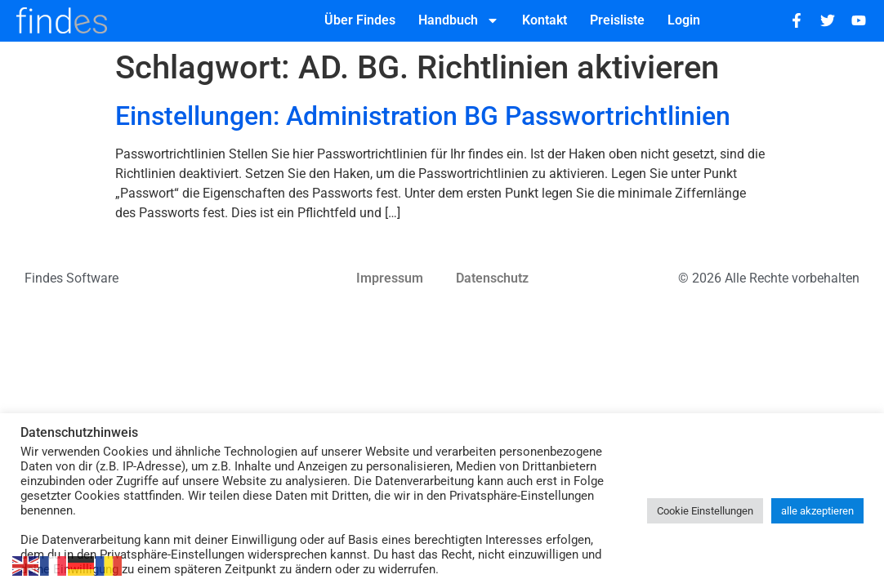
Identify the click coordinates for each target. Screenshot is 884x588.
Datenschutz (492, 278)
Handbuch (459, 20)
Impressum (390, 278)
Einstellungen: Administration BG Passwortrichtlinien (423, 116)
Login (684, 20)
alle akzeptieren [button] (817, 511)
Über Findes (360, 20)
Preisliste (617, 20)
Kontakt (545, 20)
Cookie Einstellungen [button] (705, 511)
